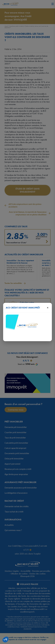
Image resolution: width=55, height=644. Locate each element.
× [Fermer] (48, 308)
